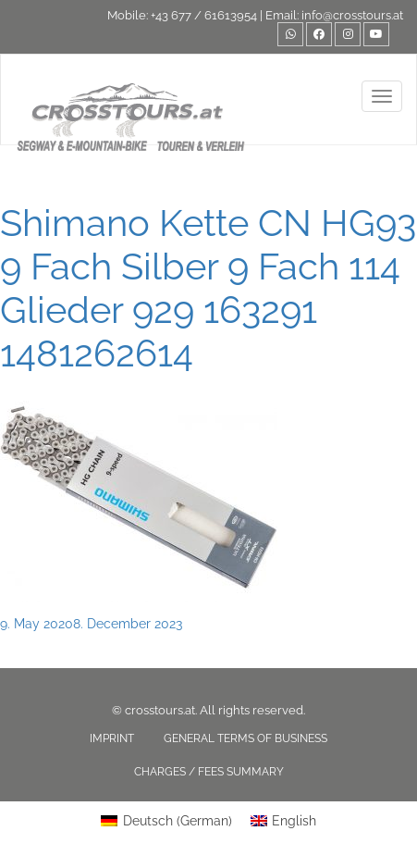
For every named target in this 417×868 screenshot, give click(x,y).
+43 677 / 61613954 (204, 15)
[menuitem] (166, 821)
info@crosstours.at (352, 15)
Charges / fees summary (209, 772)
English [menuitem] (294, 821)
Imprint (112, 738)
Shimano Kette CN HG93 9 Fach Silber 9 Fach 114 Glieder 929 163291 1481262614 (208, 288)
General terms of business (245, 738)
